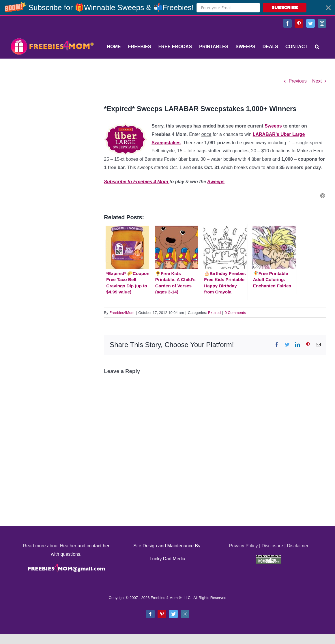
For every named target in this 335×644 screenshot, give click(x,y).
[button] (168, 8)
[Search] (317, 47)
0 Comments (235, 313)
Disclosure (272, 546)
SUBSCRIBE (285, 8)
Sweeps (273, 126)
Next (317, 81)
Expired (214, 313)
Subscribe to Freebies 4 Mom (137, 182)
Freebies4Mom (122, 313)
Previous (297, 81)
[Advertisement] (52, 112)
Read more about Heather (50, 546)
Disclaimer (298, 546)
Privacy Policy (244, 546)
